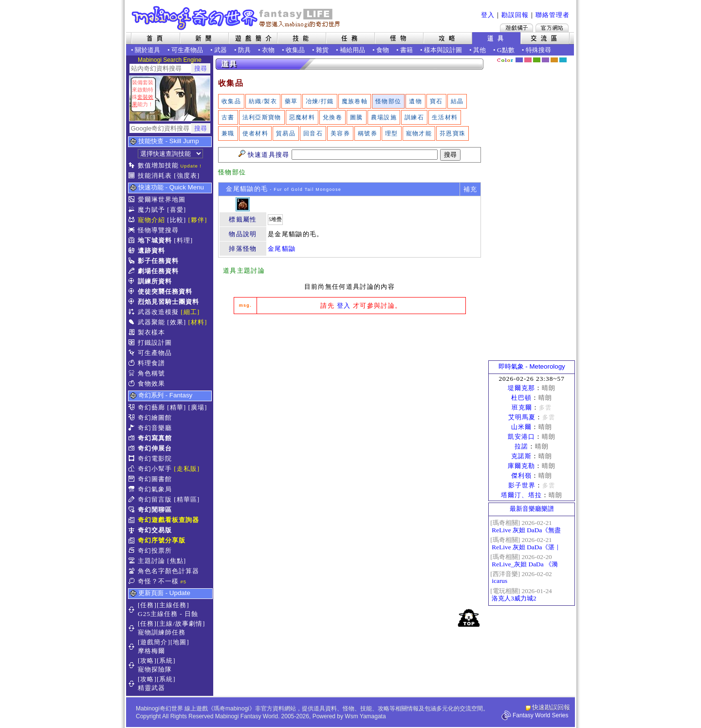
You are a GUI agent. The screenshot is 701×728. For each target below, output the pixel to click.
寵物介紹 (151, 220)
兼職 (228, 133)
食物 (383, 50)
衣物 (268, 50)
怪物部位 (388, 101)
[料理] (183, 240)
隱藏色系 (569, 56)
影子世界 (522, 485)
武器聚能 (151, 322)
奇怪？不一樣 (158, 581)
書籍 (406, 50)
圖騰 (357, 117)
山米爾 (521, 427)
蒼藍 (563, 60)
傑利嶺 (521, 476)
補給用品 (352, 50)
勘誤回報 (515, 15)
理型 (392, 133)
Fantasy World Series (541, 715)
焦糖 (554, 60)
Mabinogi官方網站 (552, 28)
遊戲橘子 (517, 28)
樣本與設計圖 (443, 50)
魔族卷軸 (355, 101)
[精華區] (187, 499)
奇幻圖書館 (155, 479)
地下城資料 (155, 240)
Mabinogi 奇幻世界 (237, 18)
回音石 (313, 133)
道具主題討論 (244, 271)
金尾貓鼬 (282, 249)
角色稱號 (151, 373)
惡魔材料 (302, 117)
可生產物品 (187, 50)
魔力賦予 (151, 210)
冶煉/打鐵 (320, 101)
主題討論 (151, 561)
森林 (537, 60)
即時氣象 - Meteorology (532, 366)
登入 (488, 15)
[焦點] (176, 561)
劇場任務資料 (158, 271)
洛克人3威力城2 (514, 598)
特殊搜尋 (538, 50)
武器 (221, 50)
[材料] (198, 322)
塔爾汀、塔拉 (521, 495)
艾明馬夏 (522, 417)
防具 (244, 50)
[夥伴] (198, 220)
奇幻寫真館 (155, 438)
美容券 (340, 133)
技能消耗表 (155, 176)
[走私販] (187, 469)
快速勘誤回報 (551, 707)
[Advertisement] (350, 394)
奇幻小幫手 (155, 469)
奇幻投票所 (155, 551)
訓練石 (414, 117)
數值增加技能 (158, 165)
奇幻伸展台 (155, 448)
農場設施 (384, 117)
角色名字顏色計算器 (168, 571)
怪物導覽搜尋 (158, 230)
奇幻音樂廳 (155, 428)
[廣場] (198, 407)
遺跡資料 (151, 251)
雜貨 (322, 50)
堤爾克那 (521, 388)
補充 (470, 189)
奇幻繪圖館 (155, 418)
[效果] (176, 322)
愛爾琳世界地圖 (162, 199)
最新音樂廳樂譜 (532, 509)
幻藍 (519, 60)
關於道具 (148, 50)
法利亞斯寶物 (262, 117)
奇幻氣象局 (155, 489)
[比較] (176, 220)
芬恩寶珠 (452, 133)
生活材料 (445, 117)
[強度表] (187, 176)
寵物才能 (419, 133)
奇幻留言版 (155, 499)
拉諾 (521, 446)
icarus (499, 581)
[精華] (176, 407)
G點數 (506, 50)
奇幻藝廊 (151, 407)
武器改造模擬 (158, 312)
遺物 (415, 101)
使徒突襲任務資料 (165, 291)
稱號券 (368, 133)
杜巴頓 (521, 398)
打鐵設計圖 (155, 343)
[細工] (190, 312)
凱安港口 (521, 437)
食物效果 (151, 383)
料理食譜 (151, 363)
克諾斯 (521, 456)
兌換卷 (332, 117)
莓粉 (528, 60)
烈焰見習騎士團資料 (168, 302)
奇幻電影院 (155, 458)
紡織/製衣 (263, 101)
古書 (228, 117)
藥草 (291, 101)
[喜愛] (176, 210)
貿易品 (286, 133)
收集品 (295, 50)
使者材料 (255, 133)
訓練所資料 (155, 281)
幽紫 (545, 60)
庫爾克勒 (521, 466)
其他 (480, 50)
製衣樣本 (151, 332)
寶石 (436, 101)
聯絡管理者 (553, 15)
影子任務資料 (158, 261)
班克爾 (522, 407)
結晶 (457, 101)
